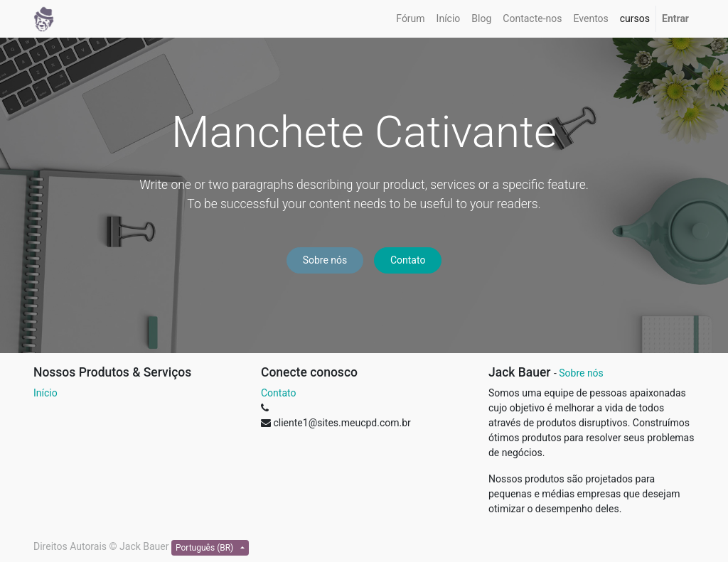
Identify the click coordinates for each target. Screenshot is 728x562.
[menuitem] (410, 19)
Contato (408, 260)
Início (45, 393)
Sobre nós (325, 260)
